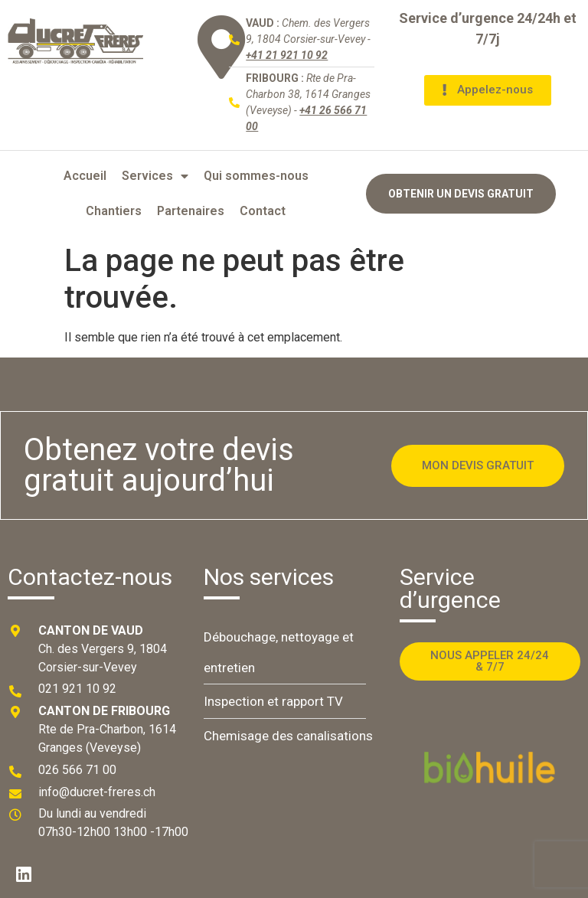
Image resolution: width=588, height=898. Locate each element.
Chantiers (114, 211)
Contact (263, 211)
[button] (488, 90)
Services (155, 176)
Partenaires (191, 211)
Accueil (85, 176)
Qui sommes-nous (256, 176)
